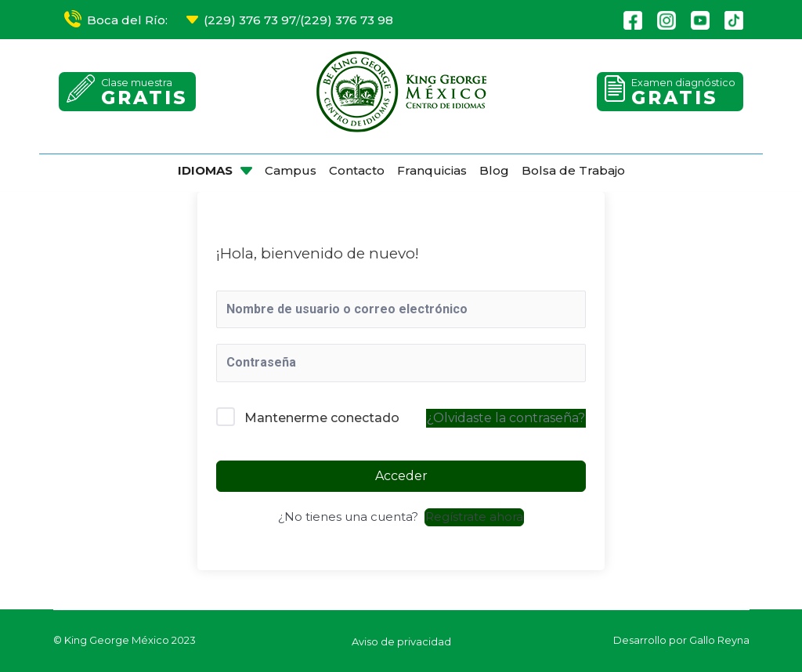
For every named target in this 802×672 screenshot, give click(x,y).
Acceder (401, 476)
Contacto (357, 170)
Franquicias (432, 170)
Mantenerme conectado (322, 418)
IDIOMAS (205, 170)
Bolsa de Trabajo (573, 170)
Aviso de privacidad (401, 641)
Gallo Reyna (719, 640)
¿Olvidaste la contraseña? (506, 418)
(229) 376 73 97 (250, 20)
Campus (291, 170)
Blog (494, 170)
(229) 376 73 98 (347, 20)
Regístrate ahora (474, 517)
